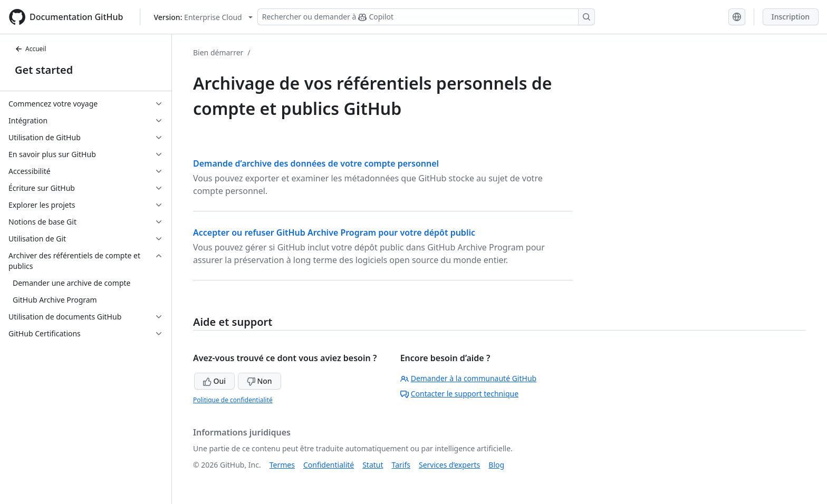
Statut (373, 465)
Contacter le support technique (459, 394)
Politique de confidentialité (233, 400)
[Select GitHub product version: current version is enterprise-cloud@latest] (203, 17)
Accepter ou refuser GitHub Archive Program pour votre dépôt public (334, 232)
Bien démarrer (218, 52)
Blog (496, 465)
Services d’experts (449, 465)
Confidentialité (329, 465)
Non (259, 381)
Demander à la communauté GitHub (469, 378)
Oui (214, 381)
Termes (282, 465)
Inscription (791, 17)
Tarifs (401, 465)
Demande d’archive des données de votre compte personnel (316, 163)
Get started (44, 70)
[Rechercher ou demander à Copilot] (426, 17)
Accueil (31, 49)
